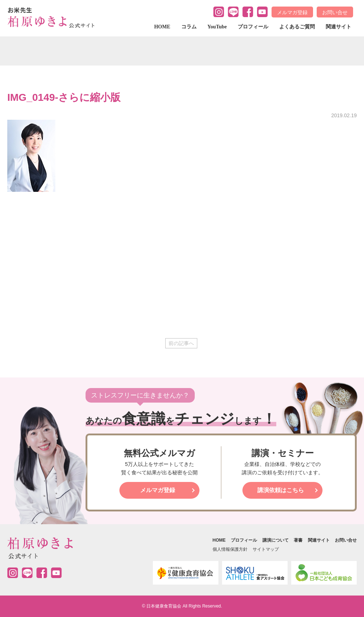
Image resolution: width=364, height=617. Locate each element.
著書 (298, 540)
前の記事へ (181, 343)
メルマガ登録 (292, 12)
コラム (189, 27)
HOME (162, 27)
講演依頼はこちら (281, 490)
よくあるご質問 (297, 27)
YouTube (217, 27)
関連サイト (339, 27)
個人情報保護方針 (230, 549)
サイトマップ (266, 549)
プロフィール (253, 27)
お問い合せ (335, 12)
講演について (276, 540)
